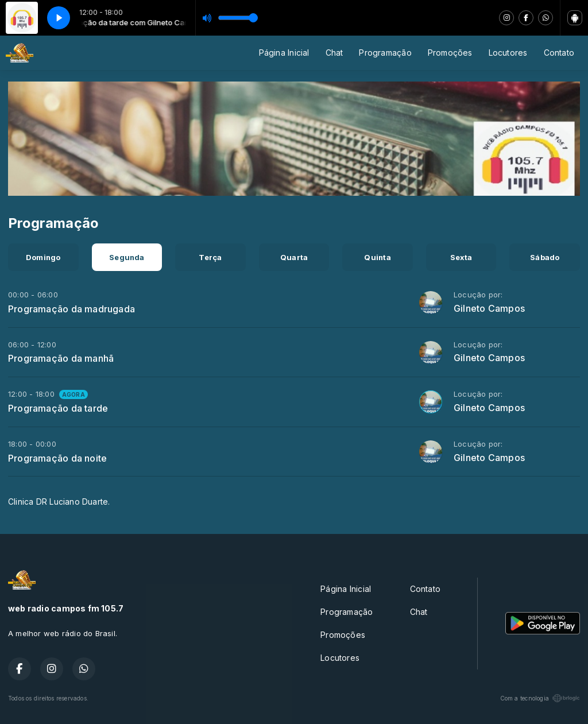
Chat (334, 53)
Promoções (450, 53)
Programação (385, 53)
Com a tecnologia (540, 698)
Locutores (508, 53)
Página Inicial (284, 53)
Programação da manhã (61, 358)
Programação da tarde (58, 408)
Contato (559, 53)
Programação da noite (57, 458)
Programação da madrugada (71, 309)
